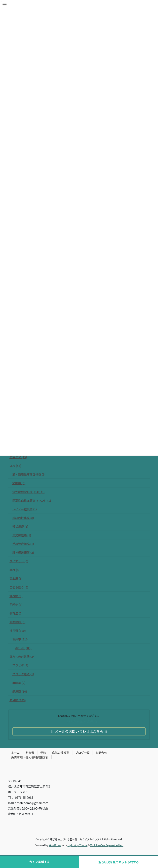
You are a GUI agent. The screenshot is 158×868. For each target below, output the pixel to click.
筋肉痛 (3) (19, 483)
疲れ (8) (15, 570)
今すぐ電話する (39, 862)
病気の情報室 (61, 753)
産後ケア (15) (18, 457)
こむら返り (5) (19, 587)
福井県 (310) (18, 631)
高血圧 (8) (16, 578)
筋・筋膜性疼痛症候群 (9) (29, 474)
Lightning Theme (77, 845)
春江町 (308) (23, 648)
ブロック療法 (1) (23, 674)
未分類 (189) (18, 700)
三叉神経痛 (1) (22, 535)
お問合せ (101, 753)
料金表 (30, 753)
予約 (43, 753)
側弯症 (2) (16, 613)
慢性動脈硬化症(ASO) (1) (28, 492)
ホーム (15, 753)
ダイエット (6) (19, 561)
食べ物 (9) (16, 596)
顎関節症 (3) (17, 622)
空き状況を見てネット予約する (119, 862)
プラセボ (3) (20, 665)
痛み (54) (15, 466)
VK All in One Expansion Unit (107, 845)
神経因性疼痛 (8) (23, 518)
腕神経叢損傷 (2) (23, 552)
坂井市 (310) (20, 639)
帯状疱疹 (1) (20, 526)
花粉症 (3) (16, 605)
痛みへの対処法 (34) (23, 657)
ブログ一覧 (82, 753)
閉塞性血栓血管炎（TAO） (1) (32, 500)
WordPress (55, 845)
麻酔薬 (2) (19, 683)
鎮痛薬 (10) (20, 691)
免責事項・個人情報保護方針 (30, 757)
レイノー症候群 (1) (25, 509)
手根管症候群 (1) (23, 544)
